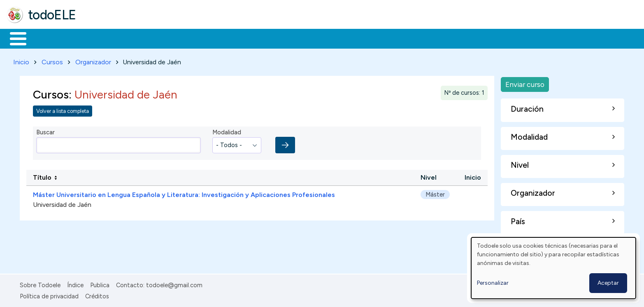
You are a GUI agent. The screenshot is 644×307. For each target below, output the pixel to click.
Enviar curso (525, 83)
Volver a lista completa (63, 109)
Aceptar (608, 283)
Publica (100, 284)
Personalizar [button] (493, 283)
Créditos (97, 295)
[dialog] (553, 268)
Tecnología (246, 38)
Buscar (338, 38)
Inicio (14, 38)
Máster (435, 193)
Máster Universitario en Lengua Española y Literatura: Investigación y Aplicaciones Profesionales (184, 193)
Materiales (46, 38)
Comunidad (301, 38)
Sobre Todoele (40, 284)
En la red (194, 38)
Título (42, 176)
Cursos (52, 60)
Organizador (93, 60)
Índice (75, 284)
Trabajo (148, 38)
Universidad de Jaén (62, 203)
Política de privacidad (49, 295)
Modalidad (227, 131)
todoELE (52, 15)
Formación (99, 38)
